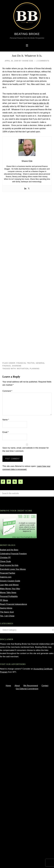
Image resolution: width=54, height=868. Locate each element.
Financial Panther (8, 573)
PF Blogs (4, 600)
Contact (45, 686)
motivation (23, 369)
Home (8, 686)
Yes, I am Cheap (7, 616)
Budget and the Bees (9, 550)
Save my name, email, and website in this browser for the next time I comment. (26, 449)
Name (6, 420)
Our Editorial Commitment (27, 689)
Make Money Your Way (10, 589)
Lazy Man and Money (9, 585)
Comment (7, 391)
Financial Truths (25, 363)
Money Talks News (8, 593)
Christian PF (5, 558)
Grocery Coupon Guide (10, 581)
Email (6, 432)
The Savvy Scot (7, 612)
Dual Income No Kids (9, 565)
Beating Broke (27, 34)
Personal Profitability (9, 596)
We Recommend (31, 686)
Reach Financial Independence (13, 604)
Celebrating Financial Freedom (13, 554)
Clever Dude (5, 561)
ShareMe (17, 366)
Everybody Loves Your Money (13, 569)
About (17, 686)
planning (35, 369)
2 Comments (43, 61)
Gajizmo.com (6, 577)
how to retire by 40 (41, 103)
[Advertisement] (27, 277)
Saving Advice (6, 608)
